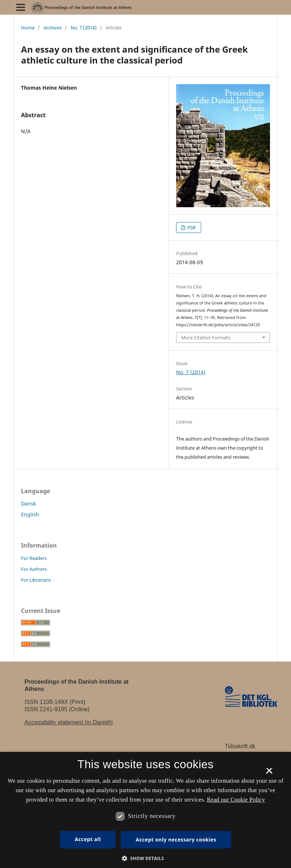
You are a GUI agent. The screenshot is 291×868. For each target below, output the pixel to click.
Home (28, 28)
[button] (146, 858)
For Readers (34, 558)
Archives (53, 28)
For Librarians (36, 580)
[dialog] (145, 810)
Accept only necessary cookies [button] (176, 840)
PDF (191, 228)
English (30, 514)
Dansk (28, 503)
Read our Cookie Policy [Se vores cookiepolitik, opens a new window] (236, 800)
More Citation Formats (206, 337)
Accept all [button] (88, 839)
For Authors (34, 569)
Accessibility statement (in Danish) (69, 722)
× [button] (269, 773)
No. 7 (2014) (84, 28)
